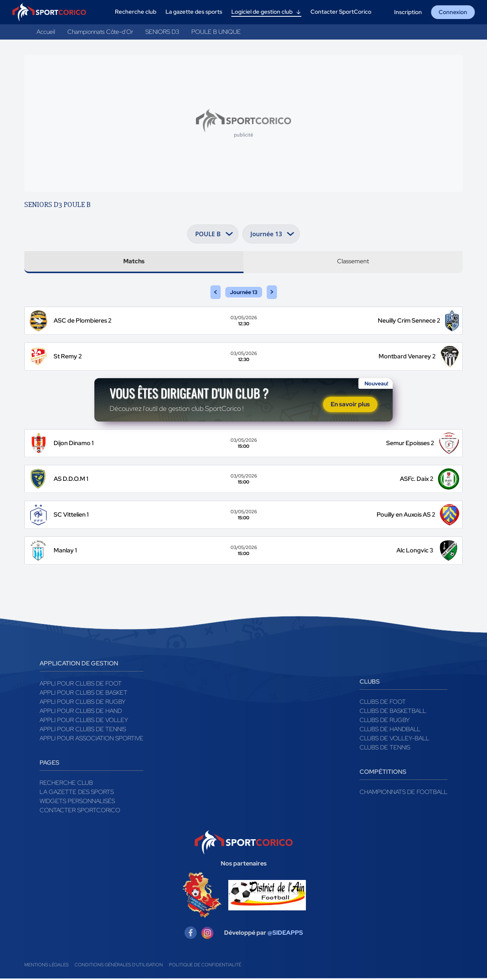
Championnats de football (403, 793)
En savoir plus (350, 405)
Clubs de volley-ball (394, 740)
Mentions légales (46, 966)
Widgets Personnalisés (77, 803)
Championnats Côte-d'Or (100, 32)
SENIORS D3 (162, 32)
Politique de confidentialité (205, 966)
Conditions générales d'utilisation (119, 966)
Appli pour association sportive (92, 740)
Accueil (46, 32)
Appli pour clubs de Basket (84, 694)
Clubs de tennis (385, 749)
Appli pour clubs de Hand (81, 712)
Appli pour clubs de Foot (81, 685)
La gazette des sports (77, 793)
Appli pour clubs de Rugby (83, 703)
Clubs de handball (390, 731)
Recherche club (66, 784)
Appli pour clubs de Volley (84, 721)
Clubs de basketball (393, 712)
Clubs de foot (383, 703)
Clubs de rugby (385, 721)
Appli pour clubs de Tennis (83, 731)
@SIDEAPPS (285, 934)
